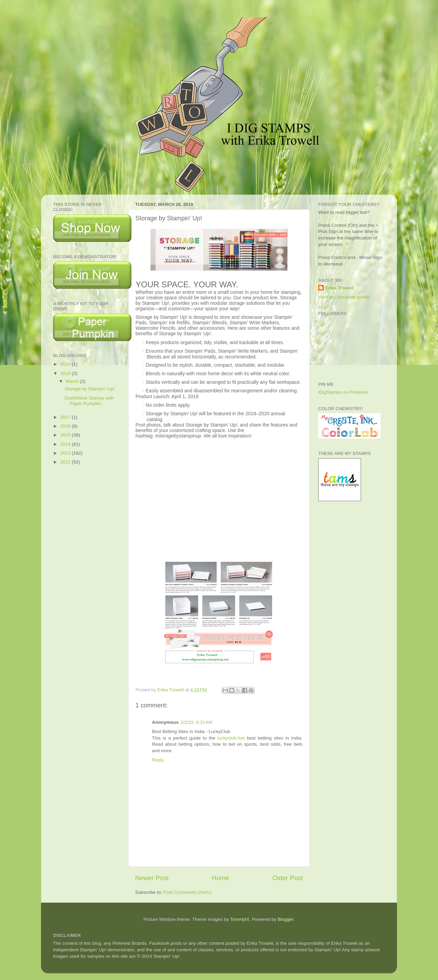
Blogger (285, 919)
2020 (66, 364)
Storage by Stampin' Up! (90, 389)
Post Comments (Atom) (188, 892)
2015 (66, 435)
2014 (66, 444)
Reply (158, 760)
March (73, 381)
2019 (66, 373)
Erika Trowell (339, 288)
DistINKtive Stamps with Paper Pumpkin (89, 401)
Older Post (288, 878)
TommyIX (240, 919)
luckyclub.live (231, 738)
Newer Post (152, 878)
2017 (66, 417)
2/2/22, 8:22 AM (197, 722)
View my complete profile (344, 297)
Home (220, 878)
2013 (66, 453)
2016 (66, 426)
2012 (66, 462)
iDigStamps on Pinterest (343, 392)
